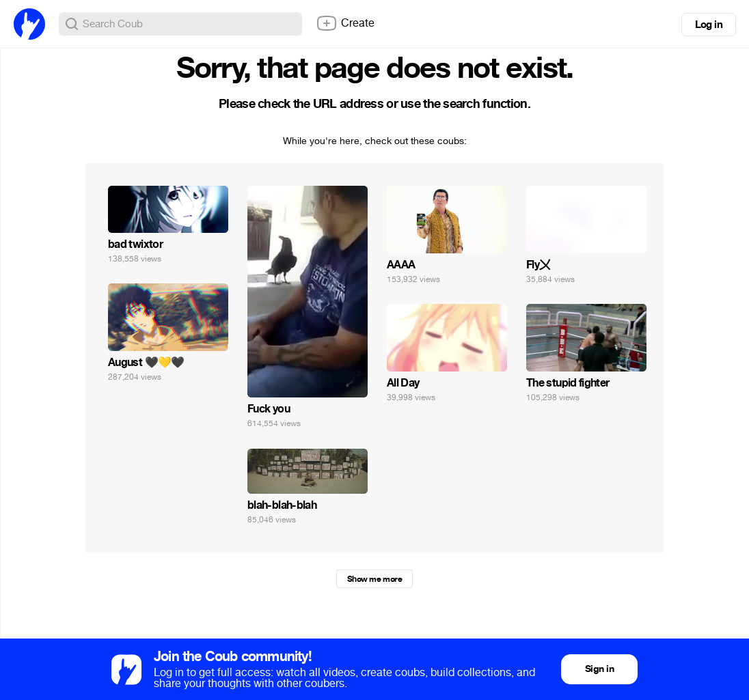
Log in (709, 25)
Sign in (599, 669)
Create (345, 23)
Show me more (374, 579)
